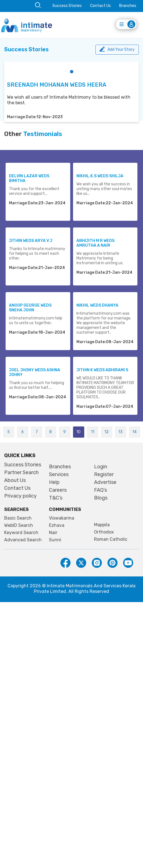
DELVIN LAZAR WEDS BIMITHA (29, 178)
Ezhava (57, 525)
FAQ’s (100, 490)
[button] (72, 72)
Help (54, 482)
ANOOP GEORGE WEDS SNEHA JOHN (30, 308)
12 (106, 432)
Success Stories (67, 6)
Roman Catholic (111, 539)
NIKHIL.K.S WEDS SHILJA (100, 176)
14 (134, 432)
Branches (128, 6)
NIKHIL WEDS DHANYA (97, 305)
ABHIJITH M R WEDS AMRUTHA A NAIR (95, 243)
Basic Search (18, 518)
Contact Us (100, 6)
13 (120, 432)
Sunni (55, 540)
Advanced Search (23, 540)
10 (78, 432)
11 (93, 432)
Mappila (102, 525)
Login (101, 467)
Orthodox (104, 532)
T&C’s (56, 498)
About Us (15, 480)
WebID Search (19, 525)
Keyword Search (21, 533)
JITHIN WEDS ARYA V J (31, 241)
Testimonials (43, 134)
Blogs (101, 498)
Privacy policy (20, 496)
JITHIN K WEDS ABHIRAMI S (102, 370)
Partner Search (21, 472)
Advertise (105, 482)
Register (104, 474)
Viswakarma (62, 518)
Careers (58, 490)
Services (59, 474)
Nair (53, 533)
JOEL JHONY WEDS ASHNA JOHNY (35, 372)
